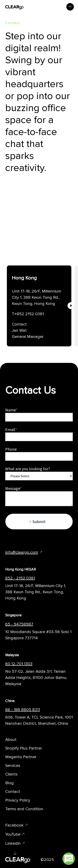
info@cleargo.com (22, 552)
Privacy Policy (18, 800)
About (11, 740)
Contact (13, 792)
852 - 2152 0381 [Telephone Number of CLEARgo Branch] (20, 578)
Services (13, 766)
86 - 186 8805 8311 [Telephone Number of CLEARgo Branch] (23, 710)
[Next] (71, 306)
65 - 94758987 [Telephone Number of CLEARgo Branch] (19, 624)
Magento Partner (21, 757)
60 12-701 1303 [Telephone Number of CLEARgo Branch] (19, 664)
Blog (9, 783)
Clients (11, 774)
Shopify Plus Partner (24, 748)
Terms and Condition (24, 809)
